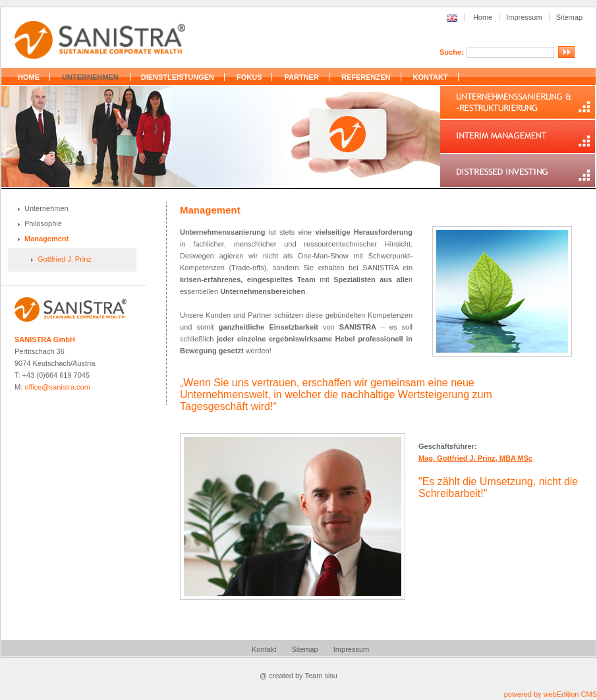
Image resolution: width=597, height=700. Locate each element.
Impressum (524, 17)
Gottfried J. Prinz (65, 259)
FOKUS (249, 77)
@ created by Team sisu (298, 676)
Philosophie (43, 223)
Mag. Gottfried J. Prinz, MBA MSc (475, 458)
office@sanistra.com (57, 387)
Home (483, 17)
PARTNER (302, 77)
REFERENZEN (366, 77)
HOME (29, 77)
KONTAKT (431, 77)
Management (46, 239)
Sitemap (569, 17)
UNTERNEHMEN (90, 77)
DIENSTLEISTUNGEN (178, 77)
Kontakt (264, 649)
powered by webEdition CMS (551, 694)
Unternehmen (46, 208)
